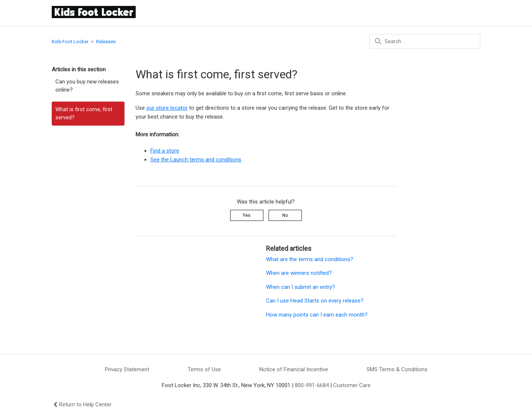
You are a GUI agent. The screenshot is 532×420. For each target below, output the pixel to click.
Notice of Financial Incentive (294, 369)
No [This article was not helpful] (285, 215)
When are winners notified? (299, 273)
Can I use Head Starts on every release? (315, 301)
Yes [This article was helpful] (247, 215)
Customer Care (352, 385)
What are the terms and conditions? (310, 259)
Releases (106, 42)
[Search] (425, 41)
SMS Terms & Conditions (397, 369)
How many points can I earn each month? (317, 315)
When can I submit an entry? (302, 287)
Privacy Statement (127, 369)
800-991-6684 (312, 385)
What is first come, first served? (84, 114)
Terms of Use (204, 369)
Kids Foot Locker (70, 42)
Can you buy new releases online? (87, 86)
